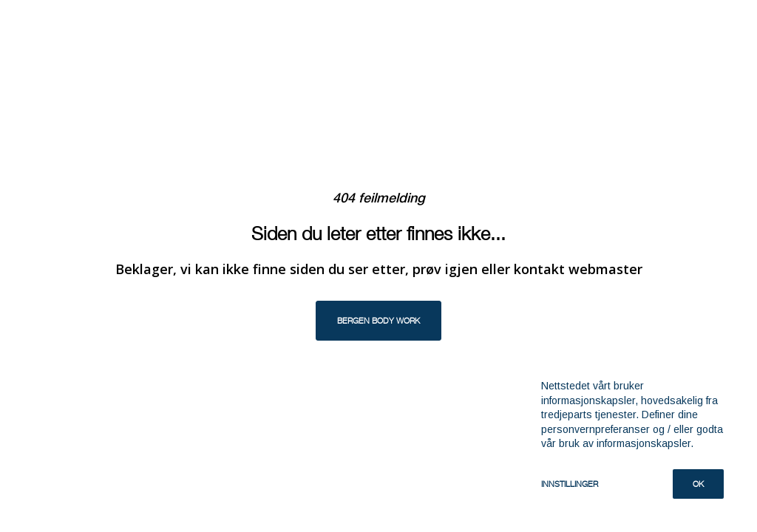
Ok (698, 484)
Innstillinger (570, 484)
